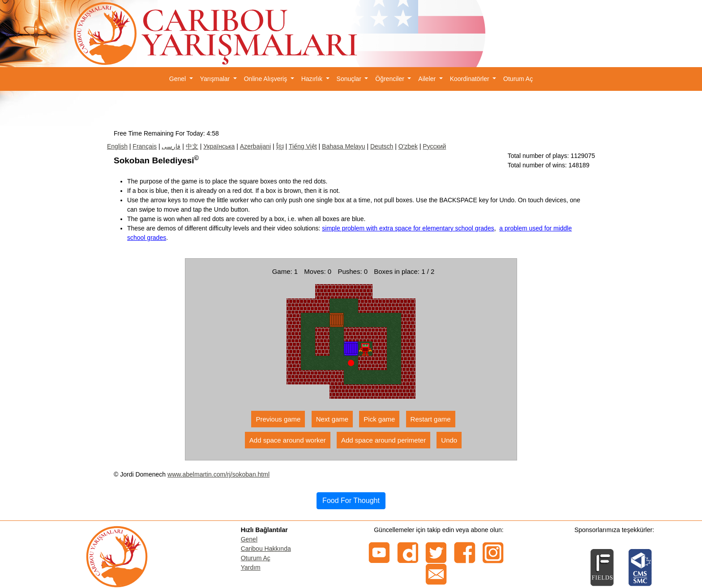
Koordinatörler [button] (471, 79)
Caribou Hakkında (266, 549)
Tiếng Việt (303, 146)
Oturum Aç (518, 79)
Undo (449, 440)
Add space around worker (288, 440)
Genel (249, 539)
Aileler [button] (428, 79)
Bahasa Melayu (344, 146)
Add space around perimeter (383, 440)
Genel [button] (178, 79)
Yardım (251, 567)
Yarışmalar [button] (216, 79)
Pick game (379, 419)
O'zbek (408, 146)
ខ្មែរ (280, 146)
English (117, 146)
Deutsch (382, 146)
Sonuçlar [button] (350, 79)
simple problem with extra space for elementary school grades (408, 228)
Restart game (431, 419)
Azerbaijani (255, 146)
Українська (219, 146)
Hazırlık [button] (313, 79)
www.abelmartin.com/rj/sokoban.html (218, 474)
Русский (434, 146)
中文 (192, 146)
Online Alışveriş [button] (266, 79)
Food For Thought (351, 501)
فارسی (171, 146)
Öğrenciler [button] (390, 79)
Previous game (278, 419)
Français (145, 146)
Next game (332, 419)
